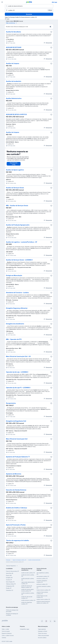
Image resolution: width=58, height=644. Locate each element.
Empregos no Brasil (43, 631)
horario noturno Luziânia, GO (43, 590)
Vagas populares (42, 629)
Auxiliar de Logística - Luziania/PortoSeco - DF (22, 242)
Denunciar (48, 43)
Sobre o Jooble (5, 629)
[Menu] (2, 2)
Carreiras (4, 638)
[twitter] (50, 621)
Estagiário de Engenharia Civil (16, 421)
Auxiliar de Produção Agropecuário (18, 225)
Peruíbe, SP (9, 588)
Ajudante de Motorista (14, 474)
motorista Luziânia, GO (42, 579)
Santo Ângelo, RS (10, 582)
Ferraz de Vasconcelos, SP (12, 571)
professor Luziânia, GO (42, 584)
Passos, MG (9, 575)
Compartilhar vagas (25, 629)
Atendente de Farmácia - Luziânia (17, 293)
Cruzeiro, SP (9, 580)
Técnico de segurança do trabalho (17, 540)
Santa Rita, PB (10, 573)
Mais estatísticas (12, 23)
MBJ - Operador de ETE (14, 339)
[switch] (51, 27)
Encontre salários (42, 638)
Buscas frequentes (12, 566)
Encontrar (29, 14)
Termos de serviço (42, 633)
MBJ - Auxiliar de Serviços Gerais (17, 206)
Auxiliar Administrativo (14, 98)
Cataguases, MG (10, 586)
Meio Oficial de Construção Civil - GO (18, 356)
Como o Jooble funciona (8, 635)
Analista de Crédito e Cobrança (17, 508)
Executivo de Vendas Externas (16, 490)
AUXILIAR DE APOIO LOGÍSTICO (16, 114)
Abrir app (54, 2)
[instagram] (46, 621)
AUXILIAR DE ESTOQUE (14, 47)
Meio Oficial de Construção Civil (17, 439)
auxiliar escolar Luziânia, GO (28, 573)
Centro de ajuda (6, 631)
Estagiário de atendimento (15, 324)
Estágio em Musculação (14, 275)
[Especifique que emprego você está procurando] (29, 6)
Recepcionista (11, 403)
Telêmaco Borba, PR (11, 584)
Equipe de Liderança (7, 633)
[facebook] (42, 621)
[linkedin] (55, 621)
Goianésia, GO (10, 590)
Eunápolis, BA (9, 578)
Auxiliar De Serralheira (13, 32)
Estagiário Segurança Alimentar (17, 308)
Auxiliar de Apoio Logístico (15, 170)
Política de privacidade (43, 635)
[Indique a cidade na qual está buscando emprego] (29, 10)
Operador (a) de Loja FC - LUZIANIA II (18, 388)
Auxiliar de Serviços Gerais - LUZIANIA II (19, 260)
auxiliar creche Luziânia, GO (43, 599)
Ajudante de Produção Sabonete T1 (18, 457)
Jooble (11, 641)
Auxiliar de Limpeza (13, 63)
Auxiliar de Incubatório (14, 81)
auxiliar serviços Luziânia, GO (28, 600)
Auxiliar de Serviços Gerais (15, 188)
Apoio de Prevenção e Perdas (16, 525)
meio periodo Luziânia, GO (43, 576)
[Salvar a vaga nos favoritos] (51, 32)
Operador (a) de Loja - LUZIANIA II (17, 372)
